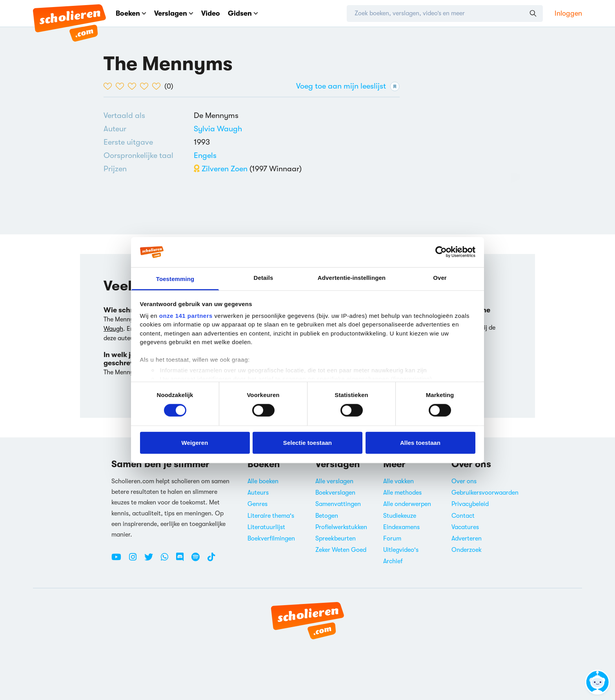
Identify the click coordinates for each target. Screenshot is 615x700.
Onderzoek (467, 550)
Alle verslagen (334, 481)
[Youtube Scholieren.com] (119, 560)
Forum (392, 539)
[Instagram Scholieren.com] (136, 560)
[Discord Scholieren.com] (183, 560)
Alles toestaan (420, 442)
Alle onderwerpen (407, 504)
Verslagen (174, 13)
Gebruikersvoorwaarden (485, 493)
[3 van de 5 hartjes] (134, 86)
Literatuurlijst (266, 527)
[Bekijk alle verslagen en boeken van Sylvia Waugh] (218, 129)
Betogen (327, 516)
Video (211, 13)
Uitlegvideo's (401, 550)
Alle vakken (398, 481)
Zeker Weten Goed (341, 550)
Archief (393, 561)
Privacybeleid (470, 504)
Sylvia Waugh (218, 129)
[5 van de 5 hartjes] (158, 86)
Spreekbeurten (336, 539)
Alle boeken (263, 481)
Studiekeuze (400, 516)
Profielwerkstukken (341, 527)
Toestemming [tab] (175, 279)
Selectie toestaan (307, 442)
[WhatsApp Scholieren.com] (167, 560)
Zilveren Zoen (221, 169)
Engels (205, 155)
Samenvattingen (338, 504)
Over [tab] (440, 278)
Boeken (131, 13)
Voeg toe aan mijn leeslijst (348, 86)
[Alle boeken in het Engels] (205, 155)
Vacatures (465, 527)
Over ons (464, 481)
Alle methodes (402, 493)
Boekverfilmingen (271, 539)
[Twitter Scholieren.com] (152, 560)
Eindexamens (401, 527)
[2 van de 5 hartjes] (122, 86)
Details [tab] (264, 278)
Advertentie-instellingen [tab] (352, 278)
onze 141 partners (186, 316)
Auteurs (258, 493)
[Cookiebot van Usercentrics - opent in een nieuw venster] (441, 252)
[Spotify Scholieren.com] (198, 560)
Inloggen (568, 13)
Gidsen (243, 13)
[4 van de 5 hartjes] (146, 86)
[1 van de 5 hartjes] (110, 86)
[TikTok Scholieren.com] (211, 560)
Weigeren (195, 442)
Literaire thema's (271, 516)
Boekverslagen (335, 493)
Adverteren (467, 539)
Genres (257, 504)
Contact (463, 516)
